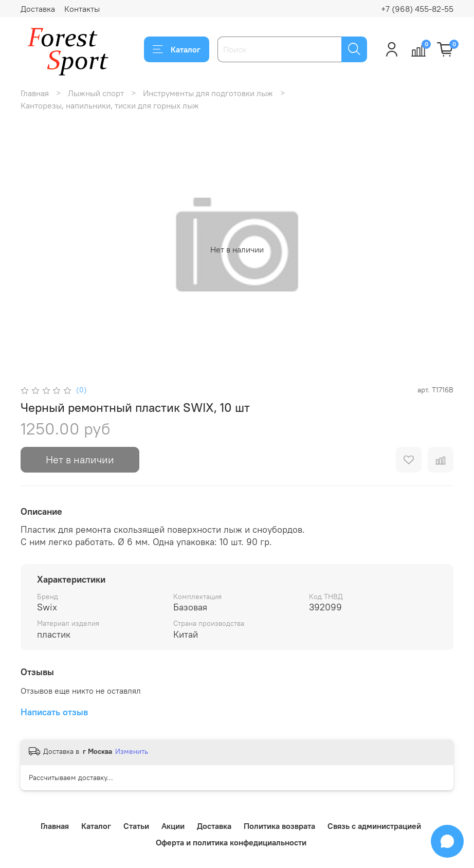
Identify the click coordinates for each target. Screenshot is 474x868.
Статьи (136, 826)
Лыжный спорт (96, 93)
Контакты (82, 9)
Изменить (132, 751)
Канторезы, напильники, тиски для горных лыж (110, 105)
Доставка (38, 9)
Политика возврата (279, 826)
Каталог (177, 49)
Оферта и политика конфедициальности (231, 842)
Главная (35, 93)
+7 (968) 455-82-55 (417, 9)
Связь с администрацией (374, 826)
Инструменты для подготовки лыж (208, 93)
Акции (173, 826)
